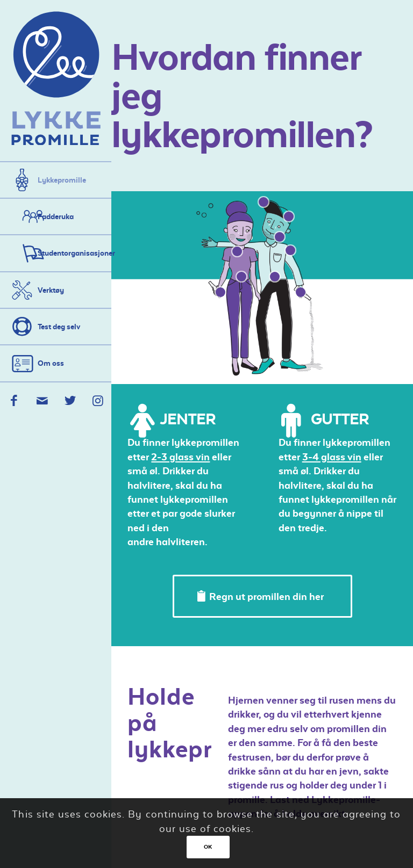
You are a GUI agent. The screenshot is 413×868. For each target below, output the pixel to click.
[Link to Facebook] (14, 401)
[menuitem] (56, 180)
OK (208, 847)
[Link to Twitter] (70, 401)
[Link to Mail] (42, 401)
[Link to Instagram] (97, 401)
